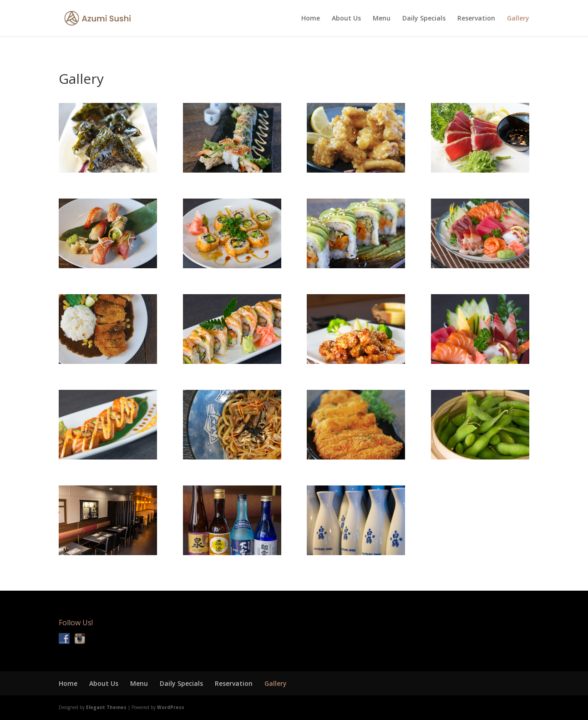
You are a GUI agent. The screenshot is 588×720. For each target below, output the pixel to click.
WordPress (171, 707)
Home (311, 19)
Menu (382, 19)
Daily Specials (424, 19)
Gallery (518, 19)
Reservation (476, 19)
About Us (346, 19)
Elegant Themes (106, 707)
